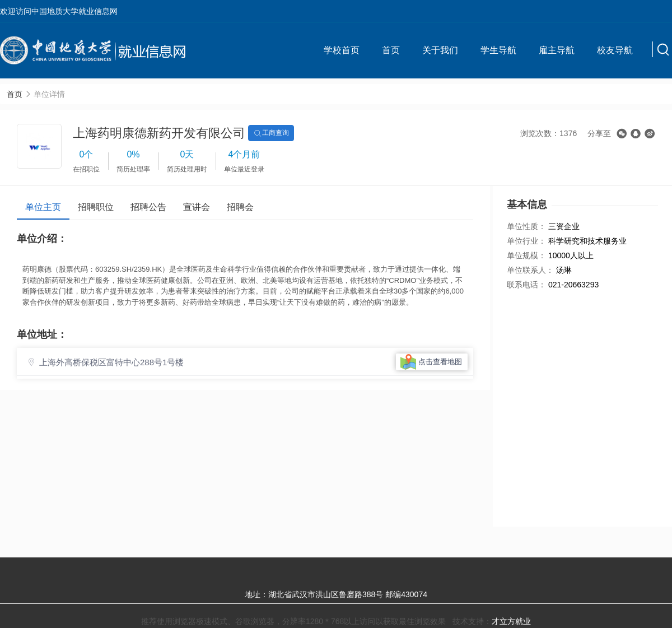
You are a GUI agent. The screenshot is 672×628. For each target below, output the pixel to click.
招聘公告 (148, 207)
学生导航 (498, 50)
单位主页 (43, 207)
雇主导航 (557, 50)
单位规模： (526, 255)
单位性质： (526, 226)
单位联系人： (530, 270)
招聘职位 (96, 207)
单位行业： (526, 241)
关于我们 (440, 50)
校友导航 (615, 50)
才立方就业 (511, 621)
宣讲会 (197, 207)
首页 (391, 50)
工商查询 (271, 133)
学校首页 (342, 50)
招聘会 (240, 207)
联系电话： (526, 285)
